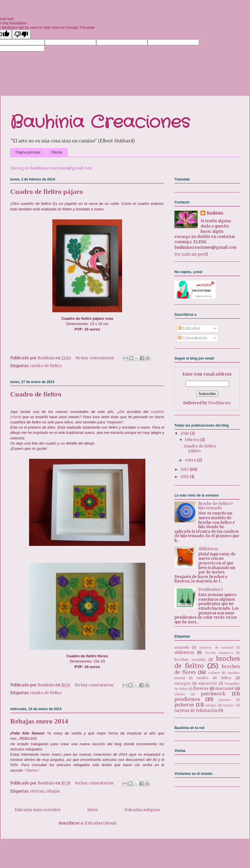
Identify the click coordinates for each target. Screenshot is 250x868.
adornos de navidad (216, 648)
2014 (185, 433)
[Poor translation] (21, 34)
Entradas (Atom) (100, 823)
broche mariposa (219, 653)
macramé (225, 689)
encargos (182, 683)
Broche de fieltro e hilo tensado (216, 506)
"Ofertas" (32, 770)
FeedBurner (220, 403)
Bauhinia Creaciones (100, 122)
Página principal (28, 152)
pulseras (184, 705)
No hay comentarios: (95, 358)
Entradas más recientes (37, 810)
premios (225, 700)
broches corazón (190, 659)
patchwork (213, 694)
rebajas (53, 791)
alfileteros (184, 653)
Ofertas (57, 152)
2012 (185, 477)
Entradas (189, 328)
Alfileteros (208, 549)
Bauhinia (215, 213)
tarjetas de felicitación (196, 711)
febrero (193, 440)
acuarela (182, 647)
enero (191, 460)
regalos (229, 705)
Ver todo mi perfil (191, 254)
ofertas (37, 791)
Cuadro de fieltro (36, 394)
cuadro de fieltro (46, 366)
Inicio (93, 810)
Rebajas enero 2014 (39, 721)
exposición (208, 683)
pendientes (187, 699)
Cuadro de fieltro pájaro (47, 192)
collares (214, 673)
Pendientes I (210, 590)
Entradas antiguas (142, 810)
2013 (185, 469)
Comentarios (193, 338)
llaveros (201, 689)
